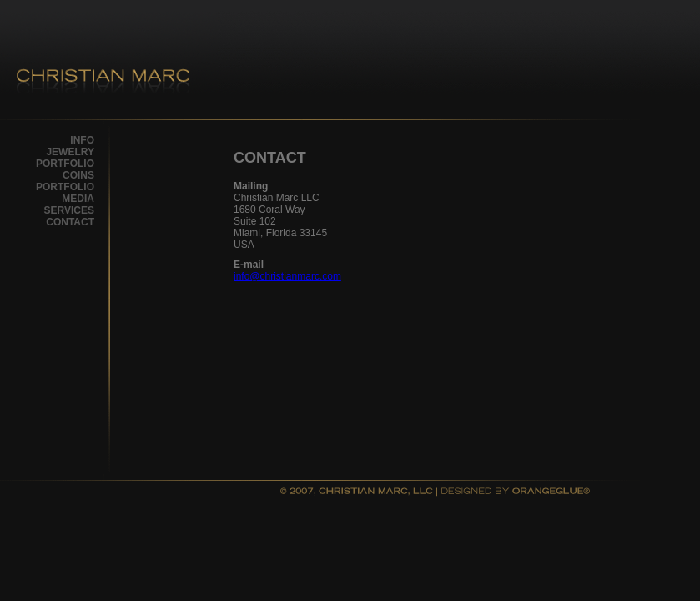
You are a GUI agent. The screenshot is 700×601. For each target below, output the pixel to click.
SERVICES (69, 210)
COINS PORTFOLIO (65, 181)
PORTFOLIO (65, 164)
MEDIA (78, 199)
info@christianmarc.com (287, 276)
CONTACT (70, 222)
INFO (82, 140)
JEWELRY (70, 152)
